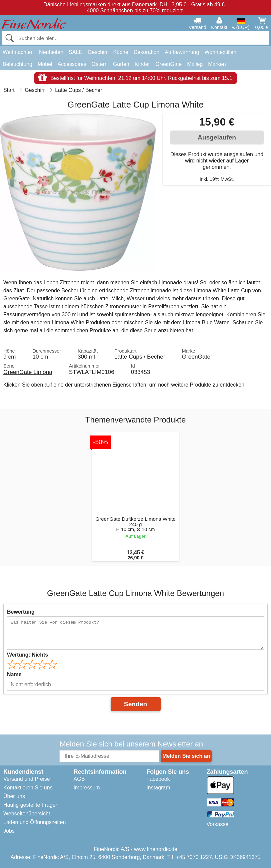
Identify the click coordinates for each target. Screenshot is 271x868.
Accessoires (72, 64)
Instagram (158, 788)
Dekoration (146, 52)
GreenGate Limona (28, 372)
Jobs (9, 831)
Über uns (14, 796)
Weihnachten (18, 52)
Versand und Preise (27, 779)
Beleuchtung (17, 64)
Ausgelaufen (217, 137)
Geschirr (98, 52)
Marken (217, 64)
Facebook (158, 779)
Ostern (100, 64)
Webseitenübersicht (27, 814)
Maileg (195, 64)
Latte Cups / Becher (140, 357)
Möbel (45, 64)
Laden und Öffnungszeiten (34, 822)
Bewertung (21, 612)
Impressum (87, 788)
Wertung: (27, 655)
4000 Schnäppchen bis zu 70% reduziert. (136, 10)
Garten (121, 64)
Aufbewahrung (182, 52)
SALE (75, 52)
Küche (120, 52)
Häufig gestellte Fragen (31, 805)
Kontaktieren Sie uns (28, 788)
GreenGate (168, 64)
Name (14, 674)
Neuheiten (51, 52)
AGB (79, 779)
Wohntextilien (220, 52)
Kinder (142, 64)
